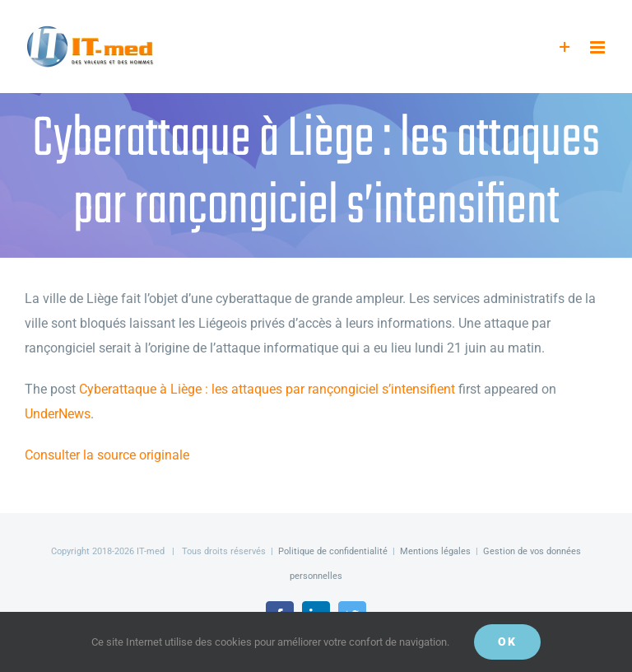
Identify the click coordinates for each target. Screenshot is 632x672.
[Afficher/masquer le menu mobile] (599, 47)
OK (507, 642)
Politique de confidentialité (333, 551)
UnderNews (58, 414)
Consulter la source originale (107, 455)
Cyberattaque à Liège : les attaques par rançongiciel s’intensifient (267, 389)
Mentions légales (435, 551)
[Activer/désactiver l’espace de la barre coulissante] (565, 47)
